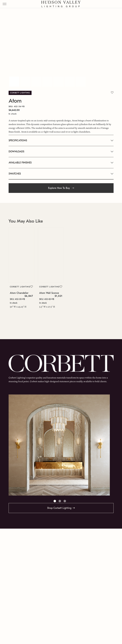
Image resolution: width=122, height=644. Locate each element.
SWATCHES (15, 174)
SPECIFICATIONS (18, 140)
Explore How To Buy (61, 188)
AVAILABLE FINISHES (20, 163)
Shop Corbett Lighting (59, 508)
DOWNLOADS (16, 152)
